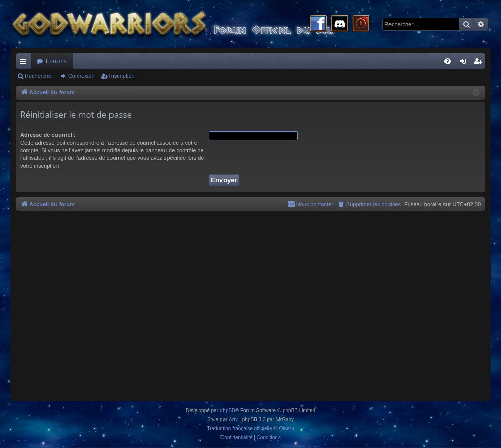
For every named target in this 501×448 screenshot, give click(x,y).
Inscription (122, 76)
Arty (233, 419)
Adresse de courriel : (48, 135)
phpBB (228, 410)
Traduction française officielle (240, 429)
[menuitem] (448, 61)
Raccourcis (25, 63)
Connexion (81, 76)
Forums (56, 61)
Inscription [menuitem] (480, 63)
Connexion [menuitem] (465, 63)
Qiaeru (286, 429)
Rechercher (39, 76)
